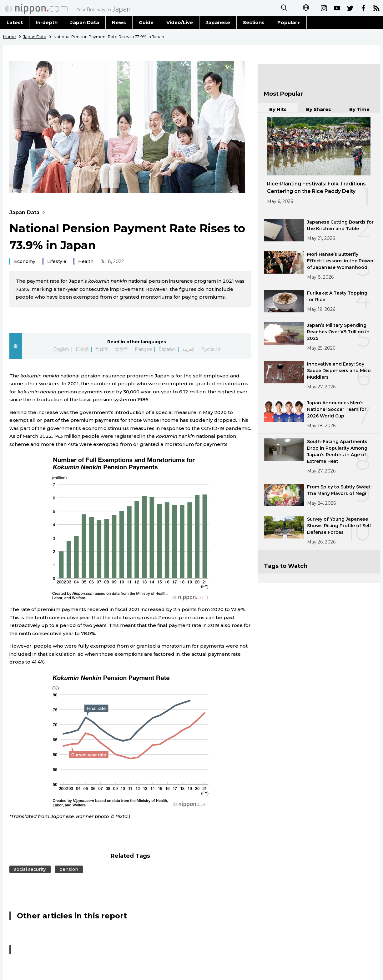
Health (86, 261)
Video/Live (180, 22)
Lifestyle (57, 261)
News (119, 22)
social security (30, 869)
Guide (146, 22)
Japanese (218, 22)
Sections (254, 22)
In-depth (47, 22)
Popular (289, 22)
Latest (15, 22)
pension (69, 869)
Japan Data (85, 22)
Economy (25, 261)
